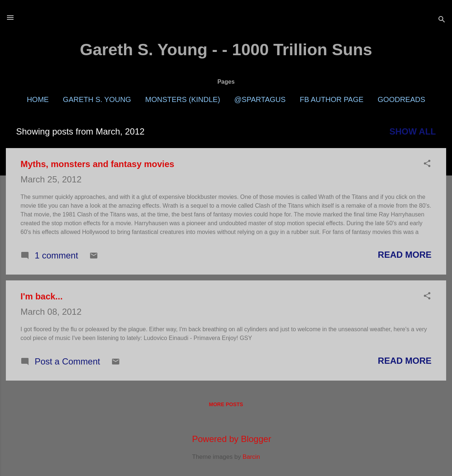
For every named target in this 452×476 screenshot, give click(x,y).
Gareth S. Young (97, 99)
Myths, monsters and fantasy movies (97, 164)
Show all (413, 131)
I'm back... (42, 296)
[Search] (442, 20)
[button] (427, 164)
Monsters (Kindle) (183, 99)
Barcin (251, 457)
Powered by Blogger (226, 439)
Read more (405, 255)
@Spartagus (260, 99)
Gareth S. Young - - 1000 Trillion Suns (226, 50)
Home (38, 99)
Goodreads (401, 99)
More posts (226, 404)
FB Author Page (332, 99)
